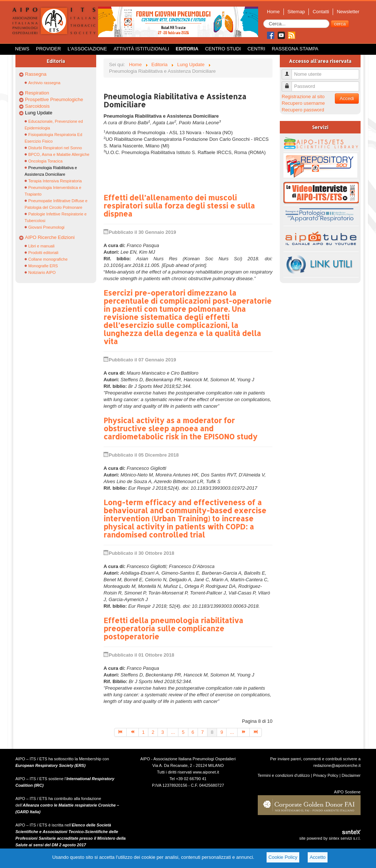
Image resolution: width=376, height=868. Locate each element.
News (22, 49)
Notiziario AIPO (42, 272)
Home (273, 12)
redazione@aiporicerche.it (337, 765)
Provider (48, 49)
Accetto (317, 857)
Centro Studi (223, 49)
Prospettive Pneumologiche (54, 99)
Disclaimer (351, 775)
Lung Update (39, 113)
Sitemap (296, 12)
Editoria (187, 49)
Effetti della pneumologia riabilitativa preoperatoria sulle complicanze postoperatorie (173, 628)
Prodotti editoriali (43, 253)
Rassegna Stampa (295, 49)
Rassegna (36, 74)
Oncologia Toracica (45, 161)
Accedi (347, 98)
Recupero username (303, 103)
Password (290, 83)
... (173, 732)
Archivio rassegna (44, 83)
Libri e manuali (41, 246)
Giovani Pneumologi (46, 227)
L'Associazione (87, 49)
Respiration (37, 93)
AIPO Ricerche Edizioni (50, 237)
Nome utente (290, 71)
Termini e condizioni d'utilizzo (284, 775)
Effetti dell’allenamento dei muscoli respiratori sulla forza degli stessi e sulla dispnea (179, 206)
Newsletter (348, 12)
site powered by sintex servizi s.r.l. (330, 838)
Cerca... (263, 20)
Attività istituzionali (141, 49)
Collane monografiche (48, 259)
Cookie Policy (283, 857)
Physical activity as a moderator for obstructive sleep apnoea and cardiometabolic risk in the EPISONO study (180, 428)
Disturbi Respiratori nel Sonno (55, 148)
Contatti (321, 12)
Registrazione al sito (303, 97)
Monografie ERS (43, 266)
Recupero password (303, 110)
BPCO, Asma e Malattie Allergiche (59, 154)
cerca (340, 24)
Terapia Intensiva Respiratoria (55, 181)
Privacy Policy (326, 775)
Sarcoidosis (37, 106)
